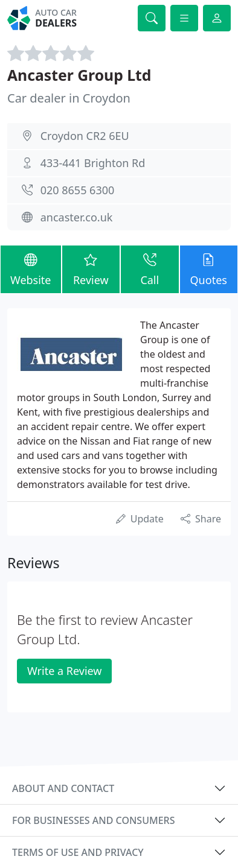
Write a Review (64, 671)
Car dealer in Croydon (69, 98)
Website (31, 269)
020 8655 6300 (78, 190)
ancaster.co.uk (77, 217)
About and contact (63, 788)
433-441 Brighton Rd (93, 163)
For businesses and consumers (93, 820)
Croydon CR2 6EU (85, 136)
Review (91, 269)
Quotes (209, 269)
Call (150, 269)
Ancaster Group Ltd (79, 75)
